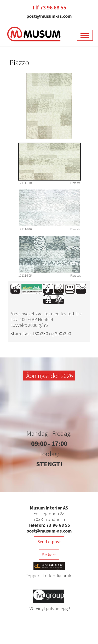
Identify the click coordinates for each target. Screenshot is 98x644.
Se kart (49, 555)
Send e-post (49, 542)
